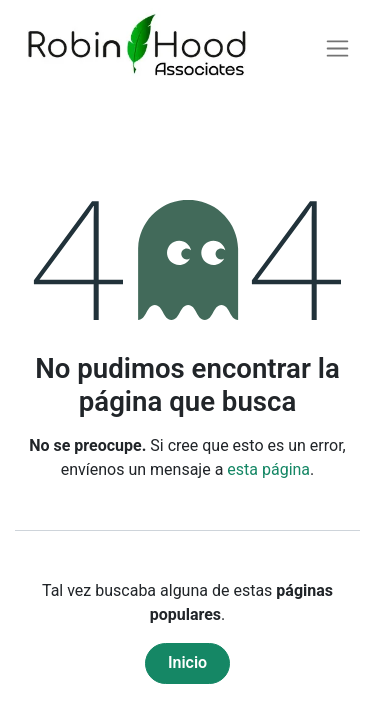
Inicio (187, 662)
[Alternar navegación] (337, 48)
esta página (268, 469)
